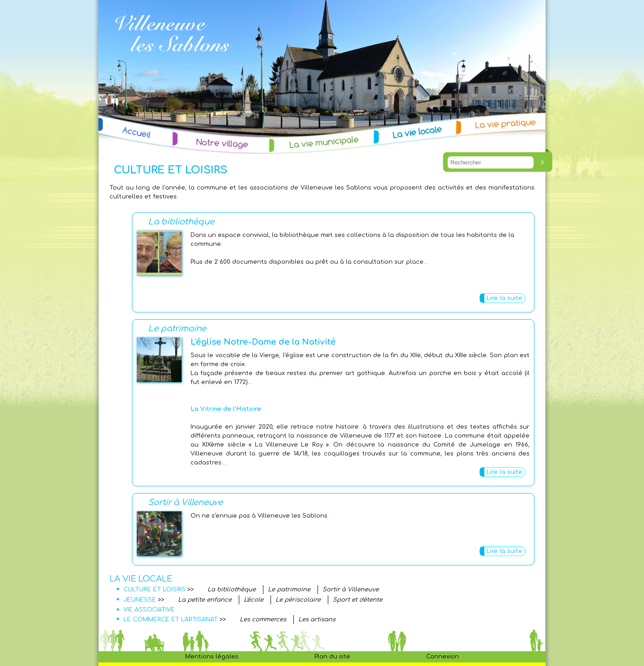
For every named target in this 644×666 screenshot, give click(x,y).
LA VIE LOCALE (141, 579)
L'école (254, 600)
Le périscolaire (298, 600)
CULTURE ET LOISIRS (155, 590)
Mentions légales (212, 657)
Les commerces (263, 620)
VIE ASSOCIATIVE (149, 610)
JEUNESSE (140, 600)
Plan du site (332, 657)
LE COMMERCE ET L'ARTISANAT (171, 620)
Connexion (443, 657)
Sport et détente (358, 600)
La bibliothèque (181, 222)
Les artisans (317, 620)
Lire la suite (504, 298)
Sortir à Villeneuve (185, 502)
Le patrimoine (177, 329)
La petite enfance (205, 600)
